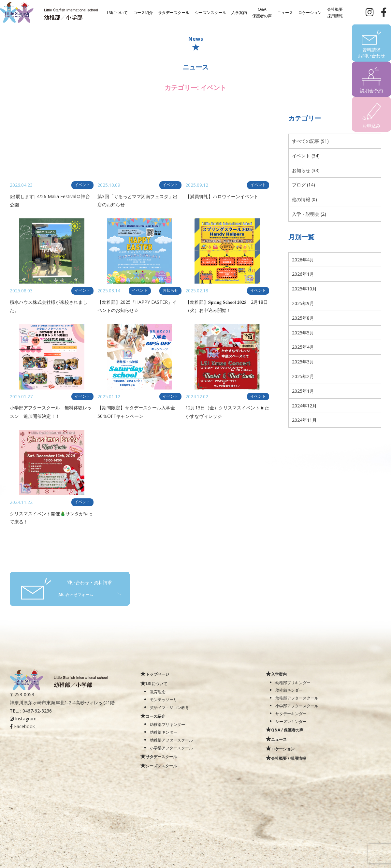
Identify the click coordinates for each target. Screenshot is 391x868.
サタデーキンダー (291, 714)
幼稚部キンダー (164, 732)
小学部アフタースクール (171, 748)
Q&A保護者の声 (262, 12)
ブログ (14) (304, 185)
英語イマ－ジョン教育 (169, 707)
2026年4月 (303, 260)
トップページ (157, 674)
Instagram (23, 719)
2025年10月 (304, 289)
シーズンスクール (210, 12)
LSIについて (117, 12)
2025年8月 (303, 318)
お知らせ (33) (306, 170)
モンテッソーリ (164, 699)
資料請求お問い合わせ (371, 53)
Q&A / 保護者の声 (287, 730)
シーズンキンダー (291, 721)
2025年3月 (303, 362)
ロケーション (310, 12)
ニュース (285, 12)
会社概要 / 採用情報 (289, 758)
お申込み (371, 126)
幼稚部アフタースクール (171, 740)
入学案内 (239, 12)
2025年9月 (303, 303)
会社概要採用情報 (335, 12)
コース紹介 (143, 12)
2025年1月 (303, 391)
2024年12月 (304, 406)
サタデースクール (174, 12)
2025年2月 (303, 376)
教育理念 (158, 692)
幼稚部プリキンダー (167, 724)
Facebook (22, 726)
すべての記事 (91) (310, 141)
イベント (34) (306, 156)
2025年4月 (303, 347)
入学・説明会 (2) (309, 214)
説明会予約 (371, 90)
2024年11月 (304, 420)
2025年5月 (303, 333)
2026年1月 (303, 274)
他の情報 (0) (304, 199)
